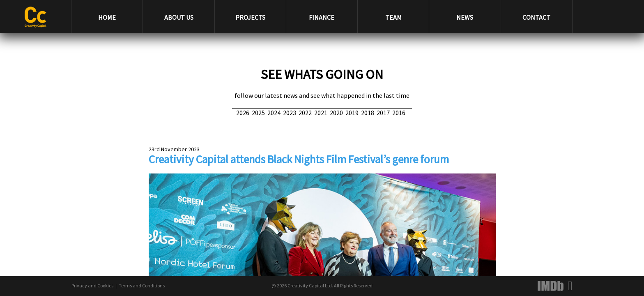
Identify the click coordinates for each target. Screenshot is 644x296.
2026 (243, 113)
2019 (352, 113)
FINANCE (322, 17)
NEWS (465, 17)
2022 (305, 113)
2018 (368, 113)
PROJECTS (250, 17)
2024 (274, 113)
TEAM (393, 17)
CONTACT (536, 17)
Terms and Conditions (142, 286)
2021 (321, 113)
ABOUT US (179, 17)
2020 (336, 113)
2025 (258, 113)
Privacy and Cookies (92, 286)
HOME (107, 17)
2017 (383, 113)
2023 (290, 113)
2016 (399, 113)
